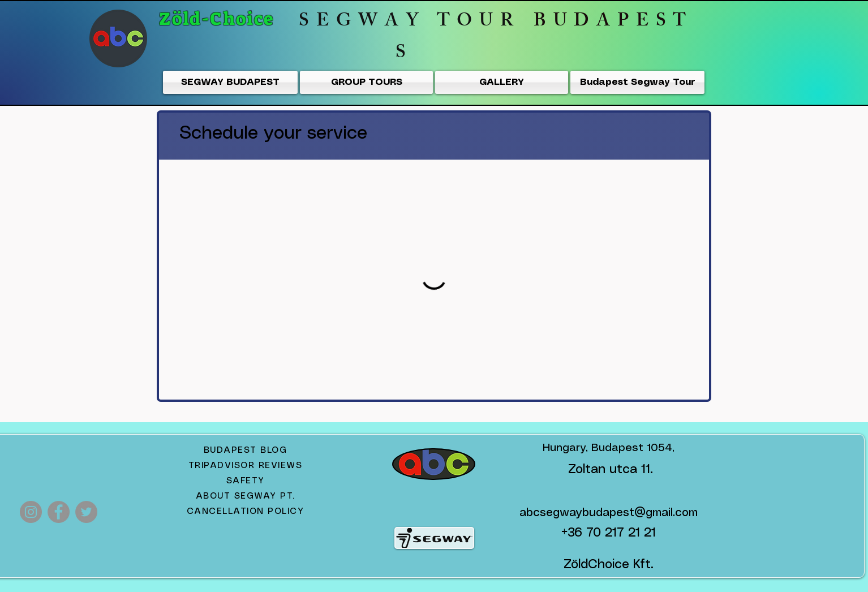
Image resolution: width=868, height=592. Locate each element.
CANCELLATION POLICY (246, 512)
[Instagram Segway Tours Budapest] (31, 512)
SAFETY (246, 481)
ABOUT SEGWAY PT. (246, 496)
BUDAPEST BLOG (246, 451)
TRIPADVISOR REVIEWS (246, 466)
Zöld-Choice (219, 19)
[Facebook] (59, 512)
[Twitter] (86, 512)
